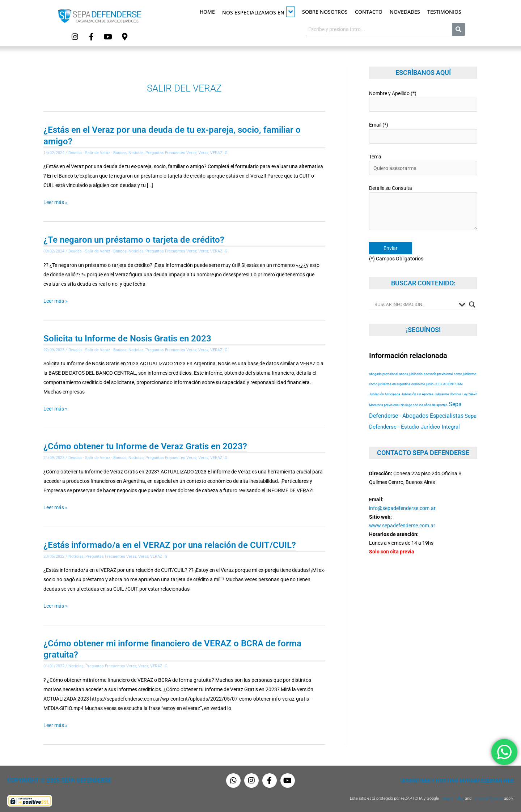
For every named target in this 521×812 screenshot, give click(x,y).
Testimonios (444, 12)
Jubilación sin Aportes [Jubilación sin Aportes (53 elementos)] (417, 393)
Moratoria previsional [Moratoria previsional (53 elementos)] (384, 403)
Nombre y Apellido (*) (423, 101)
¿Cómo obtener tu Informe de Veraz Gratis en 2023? (145, 445)
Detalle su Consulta (423, 208)
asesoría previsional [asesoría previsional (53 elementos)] (438, 372)
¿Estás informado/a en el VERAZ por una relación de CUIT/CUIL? (170, 544)
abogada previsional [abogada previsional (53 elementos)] (384, 372)
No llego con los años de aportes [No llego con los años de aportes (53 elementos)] (424, 403)
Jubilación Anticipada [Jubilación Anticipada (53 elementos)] (385, 393)
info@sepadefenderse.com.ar (402, 506)
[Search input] (415, 303)
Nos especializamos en (259, 12)
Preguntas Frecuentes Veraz (171, 152)
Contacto (369, 12)
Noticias (136, 152)
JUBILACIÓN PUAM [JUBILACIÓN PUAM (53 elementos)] (449, 382)
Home (207, 12)
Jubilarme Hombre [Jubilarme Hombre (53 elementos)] (448, 393)
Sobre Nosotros (325, 12)
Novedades (405, 12)
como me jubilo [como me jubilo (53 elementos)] (422, 382)
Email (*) (423, 132)
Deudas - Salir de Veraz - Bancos (98, 152)
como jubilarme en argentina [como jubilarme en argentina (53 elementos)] (390, 382)
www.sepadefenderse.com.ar (402, 524)
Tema (423, 164)
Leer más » (56, 202)
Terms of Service (488, 797)
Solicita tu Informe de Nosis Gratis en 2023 (127, 337)
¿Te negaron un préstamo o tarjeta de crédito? (134, 239)
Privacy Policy (452, 797)
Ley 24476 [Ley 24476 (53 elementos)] (470, 393)
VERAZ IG (219, 152)
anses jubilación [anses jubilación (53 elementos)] (411, 372)
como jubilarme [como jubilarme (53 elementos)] (465, 372)
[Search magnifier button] (472, 303)
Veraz (203, 152)
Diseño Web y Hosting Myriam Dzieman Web (457, 779)
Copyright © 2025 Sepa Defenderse (57, 779)
